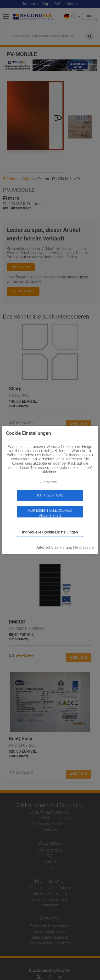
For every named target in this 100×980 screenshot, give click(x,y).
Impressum (84, 547)
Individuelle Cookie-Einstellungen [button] (50, 532)
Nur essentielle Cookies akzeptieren (50, 513)
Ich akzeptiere (50, 495)
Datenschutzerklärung (54, 547)
